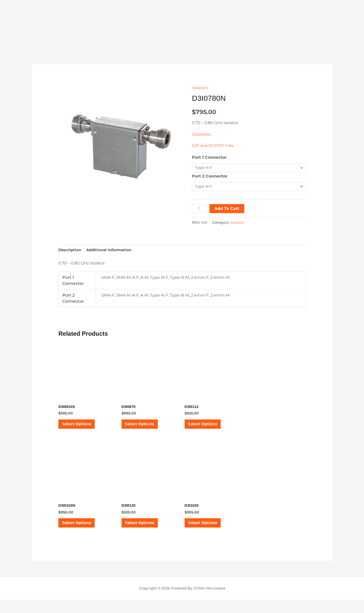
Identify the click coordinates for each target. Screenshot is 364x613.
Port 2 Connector (210, 177)
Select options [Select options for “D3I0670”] (145, 429)
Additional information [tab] (112, 252)
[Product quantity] (199, 209)
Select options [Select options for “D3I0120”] (145, 533)
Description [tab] (71, 252)
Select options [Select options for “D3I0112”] (208, 429)
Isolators (200, 88)
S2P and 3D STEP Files (214, 146)
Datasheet (202, 134)
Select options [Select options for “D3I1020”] (208, 533)
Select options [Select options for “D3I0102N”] (82, 533)
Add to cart (228, 209)
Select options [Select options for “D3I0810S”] (82, 429)
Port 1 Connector (209, 157)
